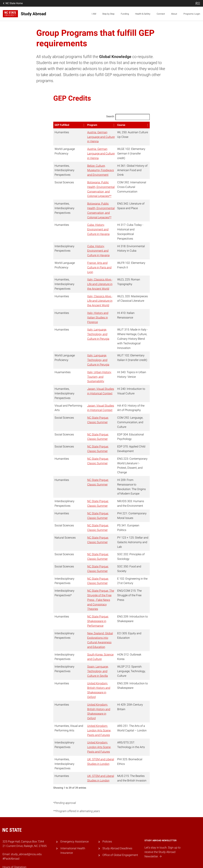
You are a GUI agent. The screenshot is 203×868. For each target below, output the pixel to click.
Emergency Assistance (75, 800)
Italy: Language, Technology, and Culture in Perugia (96, 320)
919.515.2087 (10, 843)
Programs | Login (192, 14)
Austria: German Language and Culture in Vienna (97, 137)
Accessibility (63, 861)
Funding (125, 14)
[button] (78, 125)
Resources (90, 861)
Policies (107, 800)
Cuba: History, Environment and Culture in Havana (93, 229)
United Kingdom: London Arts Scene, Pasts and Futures (97, 689)
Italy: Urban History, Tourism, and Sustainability (94, 358)
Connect (161, 14)
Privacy (77, 861)
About (174, 14)
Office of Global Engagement (120, 814)
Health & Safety (143, 14)
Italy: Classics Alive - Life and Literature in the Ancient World (97, 275)
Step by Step (108, 14)
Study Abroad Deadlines (117, 807)
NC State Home (13, 3)
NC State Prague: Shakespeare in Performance (92, 589)
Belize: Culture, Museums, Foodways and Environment (95, 170)
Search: (110, 116)
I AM (94, 14)
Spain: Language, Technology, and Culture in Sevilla (96, 639)
